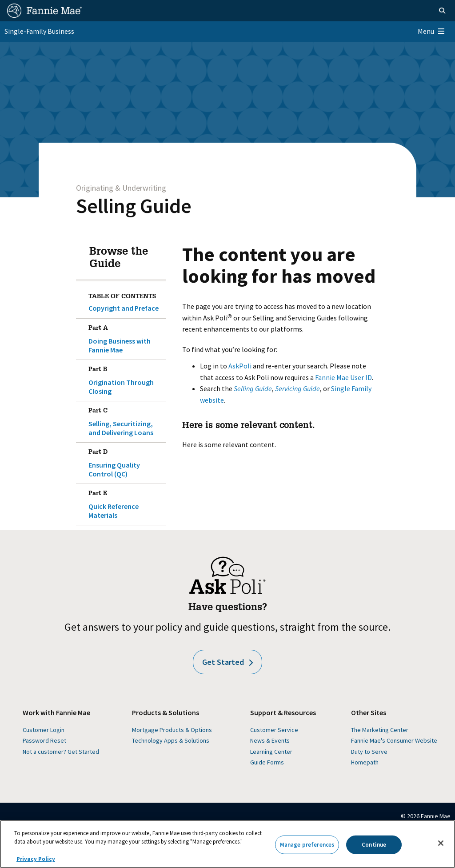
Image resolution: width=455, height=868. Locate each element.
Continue (374, 845)
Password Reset (44, 740)
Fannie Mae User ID (343, 377)
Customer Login (44, 730)
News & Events (270, 740)
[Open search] (442, 11)
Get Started (227, 662)
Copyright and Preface (124, 308)
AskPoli (240, 366)
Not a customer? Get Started (61, 752)
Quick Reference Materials (126, 503)
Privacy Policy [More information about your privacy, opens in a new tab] (36, 859)
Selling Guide (134, 206)
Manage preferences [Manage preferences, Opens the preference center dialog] (307, 845)
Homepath (365, 762)
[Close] (441, 843)
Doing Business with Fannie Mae (126, 337)
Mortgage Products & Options (172, 730)
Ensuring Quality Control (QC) (126, 461)
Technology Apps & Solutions (171, 740)
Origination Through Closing (126, 379)
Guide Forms (267, 762)
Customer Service (274, 730)
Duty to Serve (369, 752)
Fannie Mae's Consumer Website (394, 740)
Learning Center (271, 752)
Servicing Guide (297, 388)
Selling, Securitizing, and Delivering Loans (126, 420)
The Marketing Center (380, 730)
